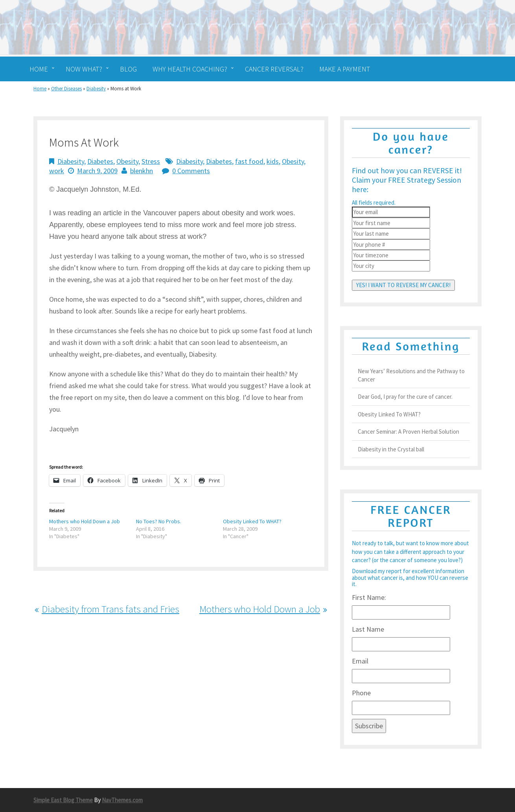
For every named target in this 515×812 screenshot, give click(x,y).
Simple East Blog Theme (63, 800)
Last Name (368, 629)
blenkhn (142, 171)
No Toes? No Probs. (159, 521)
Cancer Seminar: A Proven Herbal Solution (408, 432)
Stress (151, 161)
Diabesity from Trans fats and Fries (110, 609)
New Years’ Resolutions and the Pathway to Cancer (411, 375)
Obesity (127, 161)
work (57, 171)
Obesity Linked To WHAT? (252, 521)
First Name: (369, 597)
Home (40, 89)
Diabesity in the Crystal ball (391, 449)
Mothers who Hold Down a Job (85, 521)
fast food (249, 161)
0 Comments (191, 171)
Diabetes (100, 161)
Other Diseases (66, 89)
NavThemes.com (122, 800)
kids (273, 161)
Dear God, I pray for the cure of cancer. (405, 397)
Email (360, 661)
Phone (361, 693)
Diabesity (96, 89)
